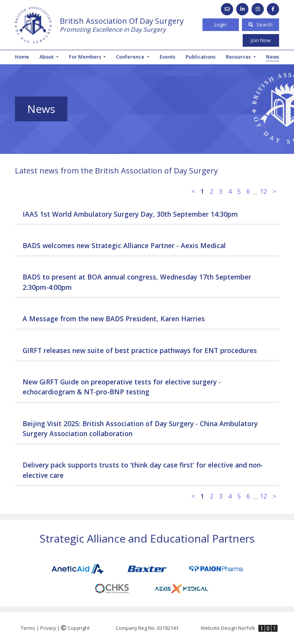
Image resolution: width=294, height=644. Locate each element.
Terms (28, 628)
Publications (201, 57)
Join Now (261, 40)
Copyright (75, 628)
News (273, 57)
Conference (131, 57)
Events (167, 57)
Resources (239, 57)
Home (22, 57)
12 (263, 191)
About (47, 57)
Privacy (48, 628)
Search (261, 25)
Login (220, 25)
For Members (86, 57)
